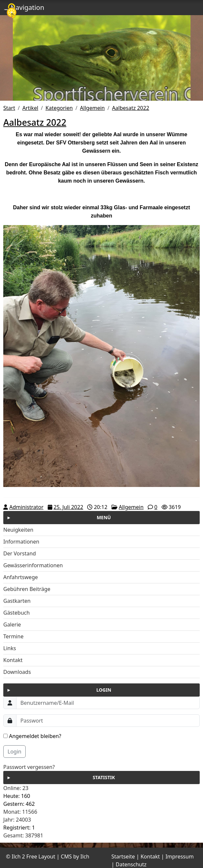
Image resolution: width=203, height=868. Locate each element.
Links (10, 648)
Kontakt (13, 660)
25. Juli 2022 (68, 507)
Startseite (123, 856)
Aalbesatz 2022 (130, 108)
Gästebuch (16, 613)
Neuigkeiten (18, 530)
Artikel (30, 108)
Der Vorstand (20, 553)
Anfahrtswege (21, 577)
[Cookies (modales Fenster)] (12, 11)
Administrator (26, 507)
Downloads (17, 672)
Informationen (21, 542)
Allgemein (92, 108)
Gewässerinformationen (33, 565)
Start (9, 108)
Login (14, 752)
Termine (13, 636)
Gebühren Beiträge (27, 589)
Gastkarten (17, 601)
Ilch (85, 856)
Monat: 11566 (20, 812)
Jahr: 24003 (17, 820)
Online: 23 (16, 788)
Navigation (27, 7)
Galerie (12, 625)
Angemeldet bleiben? (32, 736)
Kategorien (59, 108)
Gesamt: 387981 (23, 835)
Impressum (180, 856)
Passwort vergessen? (29, 767)
